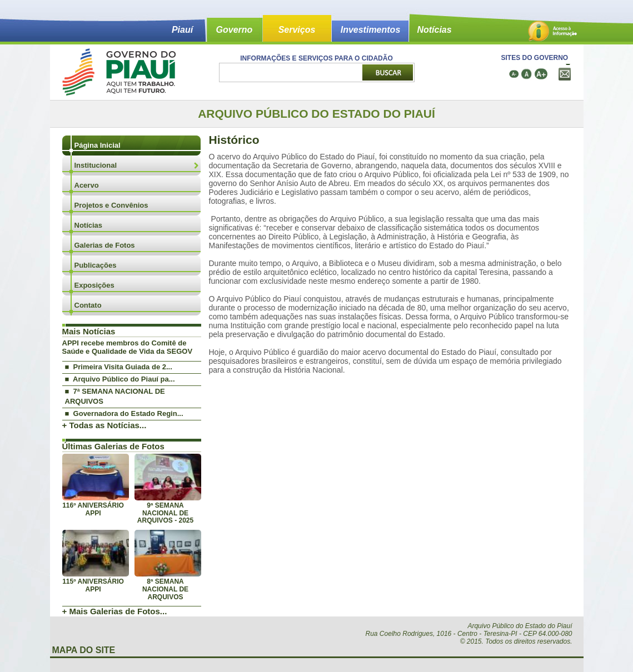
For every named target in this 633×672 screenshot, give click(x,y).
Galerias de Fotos (105, 245)
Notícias (434, 30)
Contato (88, 305)
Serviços (297, 30)
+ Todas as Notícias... (104, 425)
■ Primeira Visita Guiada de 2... (119, 367)
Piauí (182, 30)
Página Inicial (98, 145)
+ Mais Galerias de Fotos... (115, 611)
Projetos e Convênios (111, 205)
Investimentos (371, 30)
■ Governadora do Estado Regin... (124, 413)
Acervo (87, 185)
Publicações (96, 265)
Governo (235, 30)
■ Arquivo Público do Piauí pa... (120, 379)
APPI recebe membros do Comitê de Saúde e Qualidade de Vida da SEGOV (128, 347)
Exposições (94, 285)
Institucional (96, 165)
